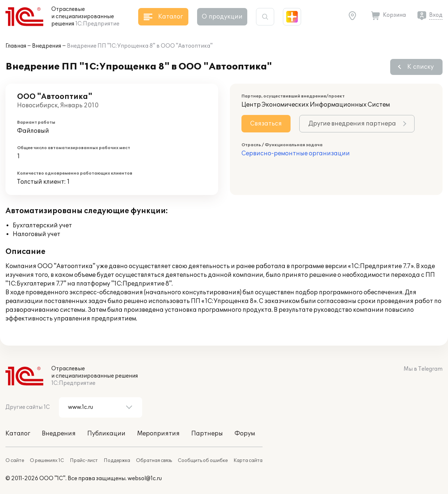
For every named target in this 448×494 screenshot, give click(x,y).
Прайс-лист (84, 461)
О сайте (15, 461)
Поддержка (117, 461)
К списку (421, 67)
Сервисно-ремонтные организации (296, 154)
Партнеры (207, 434)
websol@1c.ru (145, 479)
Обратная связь (154, 461)
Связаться (266, 124)
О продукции (222, 17)
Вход (436, 15)
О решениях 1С (47, 461)
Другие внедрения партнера (352, 124)
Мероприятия (158, 434)
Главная (16, 46)
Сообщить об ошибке (203, 461)
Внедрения (47, 46)
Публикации (106, 434)
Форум (245, 434)
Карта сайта (248, 461)
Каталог (18, 434)
